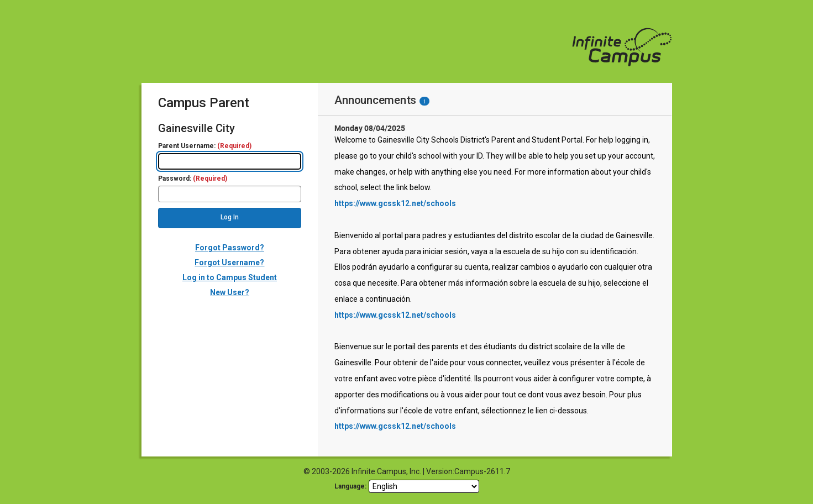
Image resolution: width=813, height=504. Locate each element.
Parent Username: (205, 146)
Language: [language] (350, 486)
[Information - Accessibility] (424, 101)
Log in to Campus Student (230, 277)
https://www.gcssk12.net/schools (395, 203)
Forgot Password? (230, 248)
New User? (230, 292)
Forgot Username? (229, 262)
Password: (193, 179)
